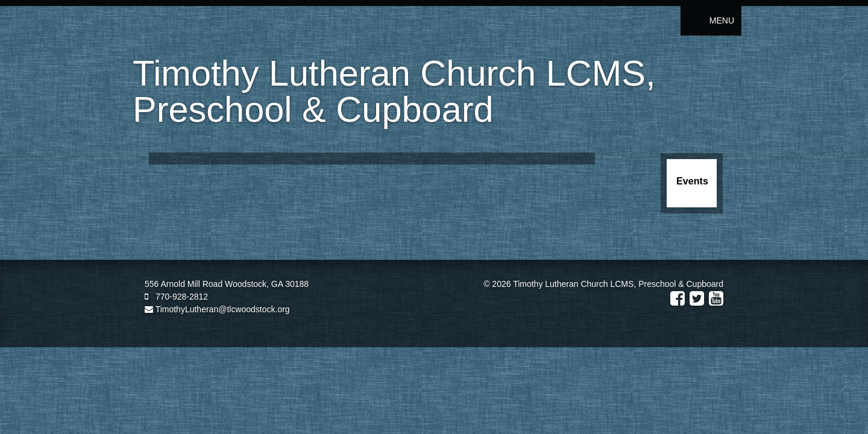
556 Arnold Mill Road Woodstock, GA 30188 (227, 284)
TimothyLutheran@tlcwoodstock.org (217, 309)
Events (692, 181)
